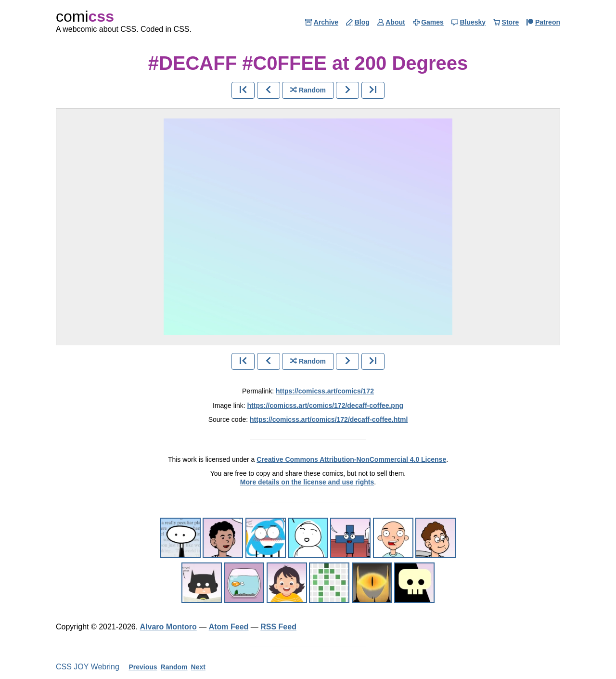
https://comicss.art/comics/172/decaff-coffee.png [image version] (325, 405)
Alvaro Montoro (168, 627)
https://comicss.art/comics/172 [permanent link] (325, 391)
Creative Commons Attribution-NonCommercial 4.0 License (351, 459)
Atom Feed (229, 627)
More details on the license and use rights (307, 482)
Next (198, 667)
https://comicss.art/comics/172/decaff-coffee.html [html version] (329, 419)
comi (85, 16)
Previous (143, 667)
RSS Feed (278, 627)
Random (174, 667)
